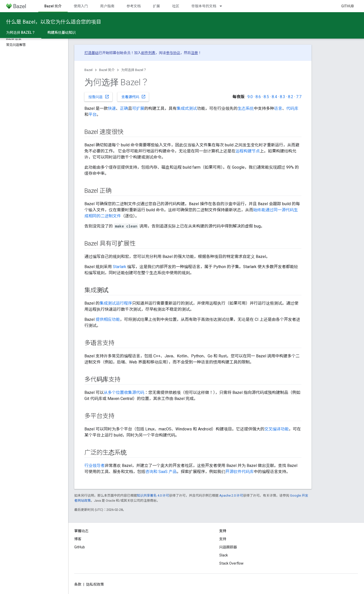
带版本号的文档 (204, 6)
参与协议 (173, 53)
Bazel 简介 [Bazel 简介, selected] (53, 6)
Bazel (88, 70)
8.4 (274, 97)
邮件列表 (148, 53)
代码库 (292, 108)
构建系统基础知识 (62, 32)
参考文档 (134, 6)
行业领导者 (95, 466)
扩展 (156, 6)
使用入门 (81, 6)
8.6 (258, 97)
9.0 (250, 97)
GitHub (348, 6)
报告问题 (99, 97)
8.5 (266, 97)
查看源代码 (134, 97)
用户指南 (107, 6)
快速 (112, 108)
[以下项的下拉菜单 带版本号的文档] (223, 6)
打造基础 (92, 53)
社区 (176, 6)
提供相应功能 (108, 319)
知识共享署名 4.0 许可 (153, 495)
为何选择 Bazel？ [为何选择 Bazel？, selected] (21, 32)
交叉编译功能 (277, 429)
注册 (194, 53)
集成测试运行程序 (116, 303)
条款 (78, 584)
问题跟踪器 (228, 547)
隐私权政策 (95, 584)
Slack (224, 555)
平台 (93, 115)
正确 (124, 108)
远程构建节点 (248, 151)
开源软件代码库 (240, 472)
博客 (78, 539)
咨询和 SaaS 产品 (161, 472)
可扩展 (138, 108)
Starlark (120, 267)
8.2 (291, 97)
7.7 (299, 97)
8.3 (283, 97)
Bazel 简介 (107, 70)
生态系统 (246, 108)
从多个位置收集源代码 (124, 392)
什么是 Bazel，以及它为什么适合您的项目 (54, 22)
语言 (278, 108)
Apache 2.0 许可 (231, 495)
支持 (223, 539)
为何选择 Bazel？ (134, 70)
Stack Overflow (231, 563)
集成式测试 (187, 108)
